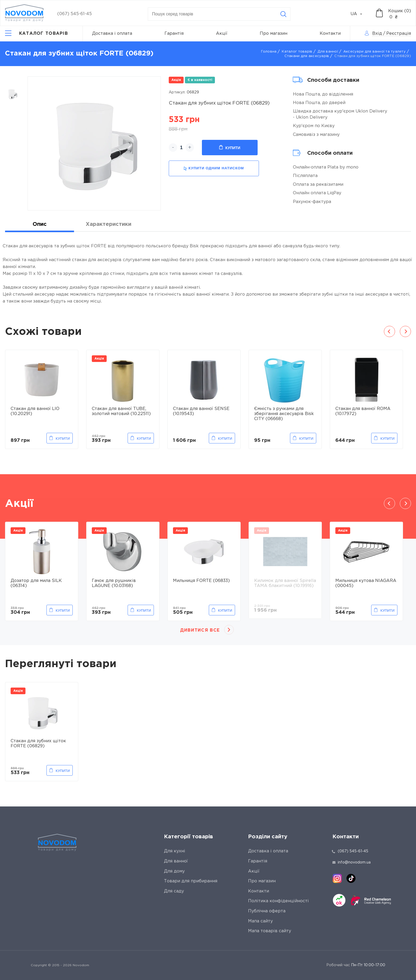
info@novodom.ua (352, 862)
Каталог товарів (297, 52)
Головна (269, 52)
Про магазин (274, 34)
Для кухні (175, 851)
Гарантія (174, 34)
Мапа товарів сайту (270, 931)
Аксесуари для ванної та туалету (374, 52)
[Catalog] (36, 34)
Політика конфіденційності (278, 901)
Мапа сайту (260, 921)
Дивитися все (200, 630)
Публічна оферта (267, 911)
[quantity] (181, 148)
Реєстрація (399, 34)
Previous (389, 331)
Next (405, 331)
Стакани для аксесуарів (307, 56)
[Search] (283, 14)
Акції (222, 34)
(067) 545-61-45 (75, 14)
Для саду (174, 891)
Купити (230, 148)
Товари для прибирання (191, 881)
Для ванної (328, 52)
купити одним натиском (214, 168)
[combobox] (359, 14)
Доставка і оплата (112, 34)
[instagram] (337, 878)
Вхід (377, 34)
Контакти (330, 34)
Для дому (174, 871)
